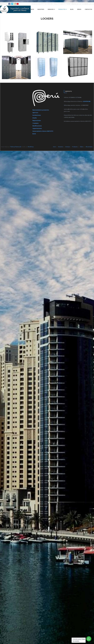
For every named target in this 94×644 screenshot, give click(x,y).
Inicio (54, 147)
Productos (75, 147)
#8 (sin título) (89, 147)
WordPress (31, 147)
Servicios (68, 147)
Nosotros (61, 147)
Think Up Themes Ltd (16, 147)
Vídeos (82, 147)
